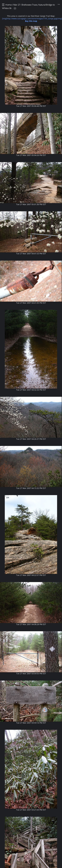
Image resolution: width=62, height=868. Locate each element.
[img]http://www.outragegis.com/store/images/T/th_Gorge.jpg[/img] (32, 20)
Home (9, 5)
